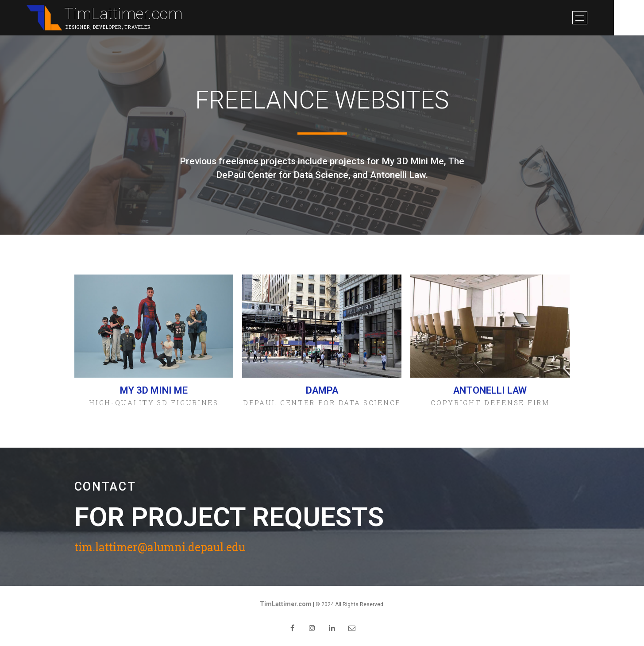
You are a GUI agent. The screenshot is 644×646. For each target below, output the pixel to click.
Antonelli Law (490, 390)
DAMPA (322, 390)
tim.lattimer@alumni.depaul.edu (160, 547)
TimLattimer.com (124, 14)
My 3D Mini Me (154, 390)
